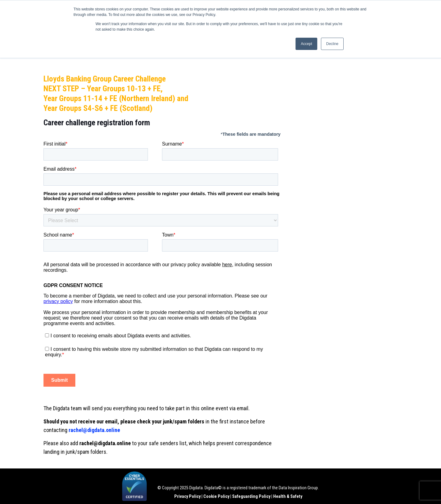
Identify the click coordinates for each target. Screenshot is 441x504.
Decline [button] (332, 44)
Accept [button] (306, 44)
